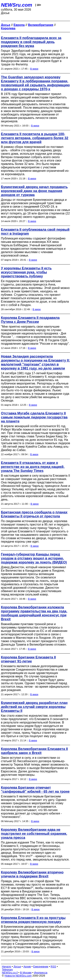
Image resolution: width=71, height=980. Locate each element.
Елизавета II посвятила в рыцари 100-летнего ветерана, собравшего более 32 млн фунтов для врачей (35, 138)
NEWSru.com (17, 5)
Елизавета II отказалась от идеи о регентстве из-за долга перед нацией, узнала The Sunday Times (33, 467)
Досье (17, 967)
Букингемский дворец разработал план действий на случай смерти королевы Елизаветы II (34, 707)
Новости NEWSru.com (18, 976)
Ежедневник (41, 967)
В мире (34, 69)
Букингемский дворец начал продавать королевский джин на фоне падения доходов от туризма (34, 191)
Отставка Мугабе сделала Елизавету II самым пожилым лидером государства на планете (34, 417)
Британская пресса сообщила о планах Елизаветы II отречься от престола (34, 514)
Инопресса (41, 973)
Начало (7, 967)
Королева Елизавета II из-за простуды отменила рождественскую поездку (33, 920)
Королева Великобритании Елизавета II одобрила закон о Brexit (34, 751)
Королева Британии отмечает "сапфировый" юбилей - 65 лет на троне (35, 790)
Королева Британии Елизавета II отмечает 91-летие (28, 659)
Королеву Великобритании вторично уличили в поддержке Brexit (32, 874)
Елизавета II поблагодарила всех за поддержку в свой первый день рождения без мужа (31, 42)
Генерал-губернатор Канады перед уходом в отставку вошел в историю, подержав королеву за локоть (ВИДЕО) (34, 558)
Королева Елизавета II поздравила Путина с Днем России (30, 320)
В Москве (26, 973)
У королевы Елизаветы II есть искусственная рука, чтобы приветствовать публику (26, 272)
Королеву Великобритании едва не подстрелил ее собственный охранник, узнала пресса (34, 834)
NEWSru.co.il (10, 973)
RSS (53, 967)
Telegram (7, 970)
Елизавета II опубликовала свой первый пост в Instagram (35, 232)
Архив (27, 967)
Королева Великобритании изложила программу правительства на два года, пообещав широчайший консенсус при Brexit (34, 613)
